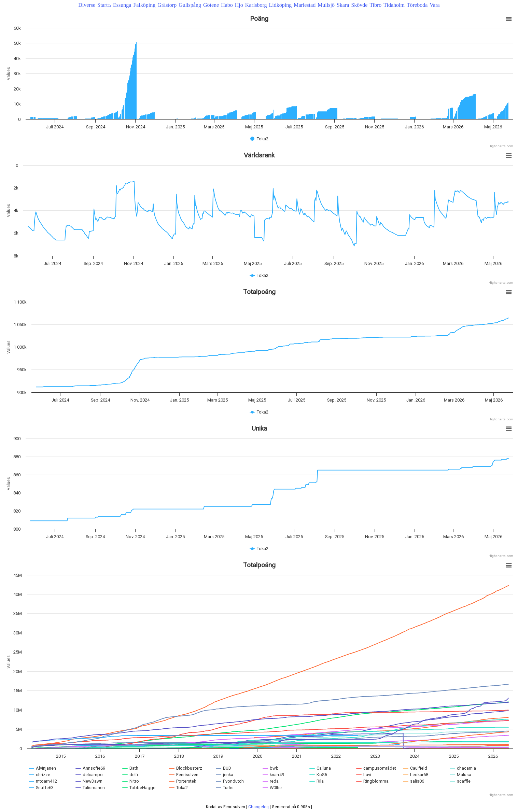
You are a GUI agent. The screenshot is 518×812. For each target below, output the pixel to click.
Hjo (239, 5)
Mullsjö (326, 5)
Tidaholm (394, 5)
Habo (227, 5)
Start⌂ (104, 5)
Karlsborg (256, 5)
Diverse (87, 5)
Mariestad (305, 5)
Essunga (122, 5)
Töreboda (417, 5)
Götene (211, 5)
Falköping (144, 5)
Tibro (375, 5)
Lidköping (280, 5)
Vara (435, 5)
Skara (343, 5)
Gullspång (190, 5)
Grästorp (167, 5)
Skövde (359, 5)
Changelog (258, 804)
